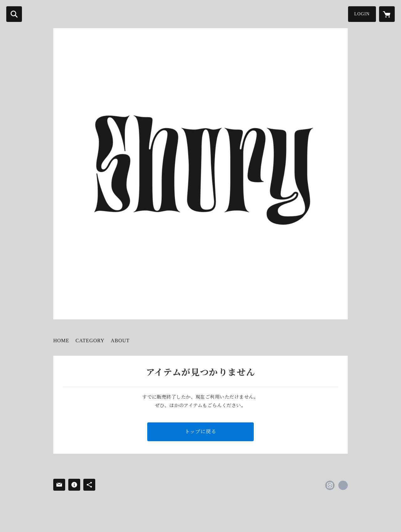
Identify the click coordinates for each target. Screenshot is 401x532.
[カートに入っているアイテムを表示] (387, 14)
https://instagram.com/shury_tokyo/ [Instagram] (330, 485)
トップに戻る (201, 432)
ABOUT (120, 341)
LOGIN (362, 14)
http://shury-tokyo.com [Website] (343, 485)
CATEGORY (90, 341)
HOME (61, 341)
